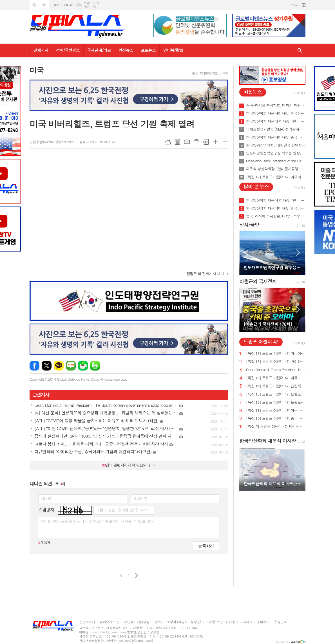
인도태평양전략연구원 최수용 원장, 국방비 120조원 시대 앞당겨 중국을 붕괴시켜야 (276, 153)
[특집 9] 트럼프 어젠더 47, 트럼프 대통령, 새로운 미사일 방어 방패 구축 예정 (276, 427)
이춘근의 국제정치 (258, 281)
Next (298, 253)
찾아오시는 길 (109, 622)
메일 (187, 142)
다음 (136, 575)
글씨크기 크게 (216, 142)
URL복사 (168, 142)
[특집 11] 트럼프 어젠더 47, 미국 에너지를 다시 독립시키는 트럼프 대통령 (276, 411)
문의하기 (263, 622)
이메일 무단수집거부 (220, 622)
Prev (246, 253)
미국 (225, 73)
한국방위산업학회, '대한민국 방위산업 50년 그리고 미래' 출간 (276, 145)
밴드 (95, 366)
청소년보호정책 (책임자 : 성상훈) (177, 622)
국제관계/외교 (99, 50)
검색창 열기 (300, 51)
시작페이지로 (34, 5)
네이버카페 (83, 366)
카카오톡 (59, 366)
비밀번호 (140, 498)
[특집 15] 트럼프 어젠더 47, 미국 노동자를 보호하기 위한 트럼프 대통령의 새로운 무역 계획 (276, 378)
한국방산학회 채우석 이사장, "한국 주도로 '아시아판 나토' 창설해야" (276, 121)
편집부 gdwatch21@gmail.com (52, 142)
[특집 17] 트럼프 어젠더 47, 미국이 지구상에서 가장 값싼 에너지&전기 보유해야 (276, 177)
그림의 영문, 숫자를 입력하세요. (122, 510)
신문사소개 (87, 622)
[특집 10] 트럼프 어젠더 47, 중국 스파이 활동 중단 (276, 419)
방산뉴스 (126, 50)
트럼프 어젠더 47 (261, 342)
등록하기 (206, 545)
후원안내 (280, 622)
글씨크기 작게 (225, 142)
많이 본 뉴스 (256, 187)
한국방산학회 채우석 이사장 (268, 441)
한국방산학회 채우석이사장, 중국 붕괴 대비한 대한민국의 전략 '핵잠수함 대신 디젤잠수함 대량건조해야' (276, 137)
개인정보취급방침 (137, 622)
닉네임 (46, 498)
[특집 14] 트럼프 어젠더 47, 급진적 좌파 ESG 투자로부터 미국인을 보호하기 (276, 386)
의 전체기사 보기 (205, 274)
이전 (121, 575)
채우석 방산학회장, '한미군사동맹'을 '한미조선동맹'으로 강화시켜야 (276, 169)
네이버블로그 (71, 366)
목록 (177, 142)
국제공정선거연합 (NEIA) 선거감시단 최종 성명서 (276, 129)
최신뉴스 (253, 92)
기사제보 (246, 622)
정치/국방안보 (68, 50)
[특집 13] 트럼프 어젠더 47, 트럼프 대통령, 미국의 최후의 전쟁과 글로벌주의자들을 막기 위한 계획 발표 (276, 394)
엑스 (47, 366)
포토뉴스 (148, 50)
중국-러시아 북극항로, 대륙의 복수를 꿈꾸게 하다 (276, 106)
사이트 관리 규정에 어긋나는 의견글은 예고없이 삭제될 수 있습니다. (97, 521)
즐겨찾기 (44, 5)
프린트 (196, 142)
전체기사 (41, 50)
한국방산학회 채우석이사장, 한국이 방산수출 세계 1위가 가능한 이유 (276, 113)
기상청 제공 (90, 7)
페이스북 (34, 366)
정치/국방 (249, 225)
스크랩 (206, 142)
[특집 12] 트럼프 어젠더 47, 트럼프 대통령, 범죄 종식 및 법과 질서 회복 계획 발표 (276, 402)
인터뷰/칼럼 (173, 50)
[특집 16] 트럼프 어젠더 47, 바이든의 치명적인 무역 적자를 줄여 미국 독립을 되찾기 (276, 362)
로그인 (296, 5)
